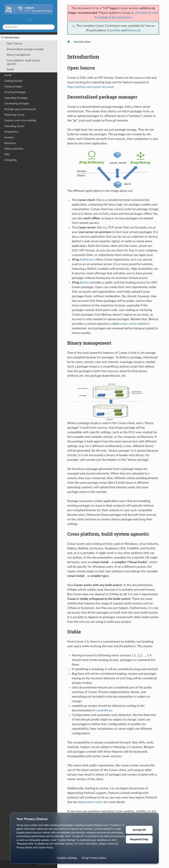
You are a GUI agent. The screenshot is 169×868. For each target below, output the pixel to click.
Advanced (133, 30)
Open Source (14, 43)
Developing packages (17, 103)
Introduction (10, 38)
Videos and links (14, 149)
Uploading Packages (16, 98)
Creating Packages (15, 92)
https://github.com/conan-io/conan (91, 87)
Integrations (11, 132)
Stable (10, 69)
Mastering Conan (14, 115)
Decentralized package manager (25, 49)
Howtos (9, 137)
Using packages (13, 86)
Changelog (11, 160)
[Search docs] (29, 27)
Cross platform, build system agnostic (23, 62)
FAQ (7, 154)
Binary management (18, 55)
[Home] (69, 42)
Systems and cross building (20, 120)
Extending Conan (14, 126)
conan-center (129, 324)
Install (8, 75)
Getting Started (13, 81)
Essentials (114, 30)
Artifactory (87, 260)
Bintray (85, 283)
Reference (10, 143)
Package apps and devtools (20, 109)
